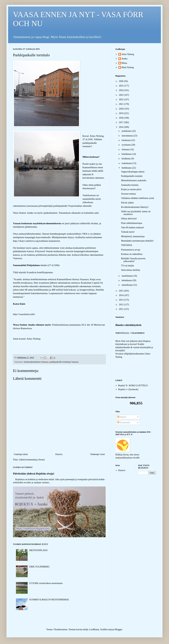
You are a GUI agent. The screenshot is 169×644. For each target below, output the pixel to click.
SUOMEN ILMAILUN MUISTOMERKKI (49, 600)
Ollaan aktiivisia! (129, 219)
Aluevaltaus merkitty (131, 270)
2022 (122, 100)
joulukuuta (127, 131)
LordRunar (94, 629)
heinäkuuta (127, 154)
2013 (122, 300)
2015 (122, 291)
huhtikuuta (127, 168)
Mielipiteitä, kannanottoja (133, 236)
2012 (122, 305)
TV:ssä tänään (127, 266)
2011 (121, 309)
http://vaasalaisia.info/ (24, 314)
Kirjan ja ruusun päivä (131, 189)
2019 (122, 113)
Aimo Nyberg (128, 54)
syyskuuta (126, 145)
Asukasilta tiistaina (130, 185)
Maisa (124, 63)
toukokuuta (127, 163)
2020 (122, 109)
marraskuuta (127, 136)
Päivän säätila (127, 203)
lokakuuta (126, 140)
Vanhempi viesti (97, 454)
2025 (122, 86)
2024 (122, 90)
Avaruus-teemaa (128, 194)
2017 (122, 122)
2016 (122, 127)
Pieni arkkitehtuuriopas (132, 223)
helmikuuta (127, 280)
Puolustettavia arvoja (131, 250)
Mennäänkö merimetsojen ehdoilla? (137, 241)
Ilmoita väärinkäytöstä (128, 325)
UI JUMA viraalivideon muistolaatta (46, 583)
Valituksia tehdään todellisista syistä (138, 198)
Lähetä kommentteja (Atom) (32, 460)
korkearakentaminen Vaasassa (36, 362)
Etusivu (59, 454)
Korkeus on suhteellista (132, 254)
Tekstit (122, 417)
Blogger (118, 629)
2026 (122, 81)
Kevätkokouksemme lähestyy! (135, 207)
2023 (122, 95)
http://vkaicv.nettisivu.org (26, 241)
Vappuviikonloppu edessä (133, 172)
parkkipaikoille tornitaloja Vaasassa (64, 362)
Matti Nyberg (128, 67)
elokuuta (126, 149)
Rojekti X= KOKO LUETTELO (133, 386)
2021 (122, 104)
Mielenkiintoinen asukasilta (134, 180)
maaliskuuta (127, 276)
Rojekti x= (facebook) (128, 389)
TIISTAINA (127, 245)
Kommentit (124, 422)
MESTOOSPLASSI (38, 550)
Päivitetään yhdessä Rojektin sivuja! (34, 474)
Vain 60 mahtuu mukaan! (133, 228)
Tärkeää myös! (128, 232)
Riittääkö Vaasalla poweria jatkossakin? (133, 260)
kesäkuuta (126, 159)
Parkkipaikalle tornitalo (132, 176)
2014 (122, 295)
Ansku (125, 59)
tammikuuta (127, 285)
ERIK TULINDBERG (39, 567)
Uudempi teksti (21, 454)
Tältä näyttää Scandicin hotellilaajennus (33, 272)
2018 (122, 118)
